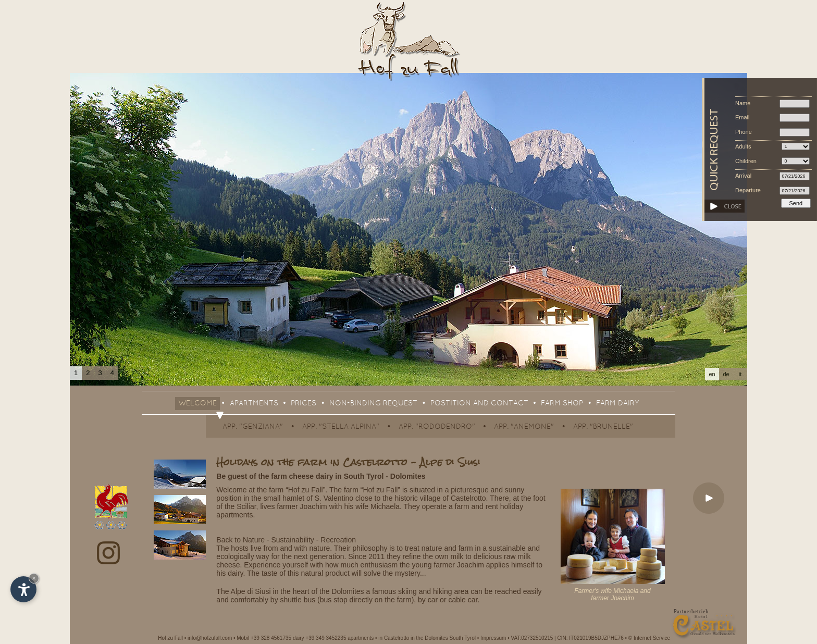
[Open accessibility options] (23, 589)
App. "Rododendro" (437, 427)
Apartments (254, 404)
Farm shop (562, 404)
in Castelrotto (394, 638)
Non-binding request (373, 404)
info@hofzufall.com (210, 638)
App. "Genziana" (253, 427)
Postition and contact (479, 404)
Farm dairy (617, 404)
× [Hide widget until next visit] (34, 578)
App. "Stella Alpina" (341, 427)
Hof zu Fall (170, 638)
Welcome (197, 404)
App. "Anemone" (524, 427)
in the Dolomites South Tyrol (443, 638)
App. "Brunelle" (603, 427)
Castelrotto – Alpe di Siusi (412, 462)
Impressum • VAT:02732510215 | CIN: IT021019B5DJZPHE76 (552, 638)
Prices (304, 404)
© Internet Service (649, 638)
